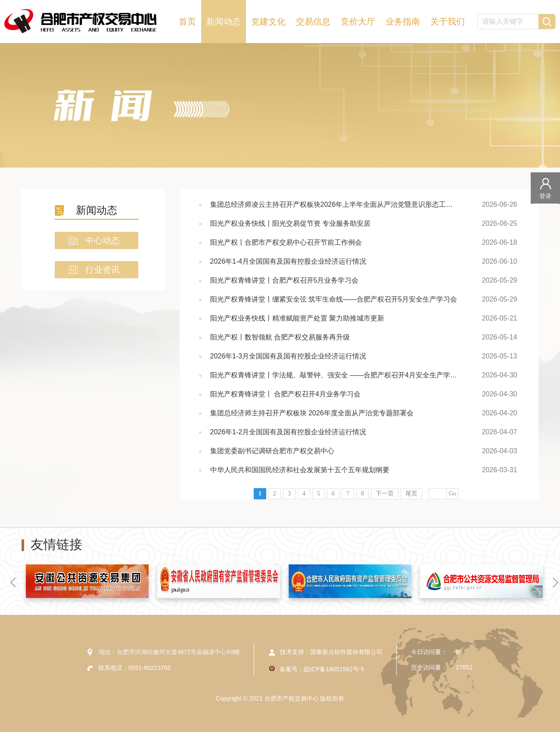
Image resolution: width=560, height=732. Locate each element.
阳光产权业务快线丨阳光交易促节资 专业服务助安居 (290, 223)
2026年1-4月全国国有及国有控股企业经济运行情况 (288, 261)
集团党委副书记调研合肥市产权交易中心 (272, 451)
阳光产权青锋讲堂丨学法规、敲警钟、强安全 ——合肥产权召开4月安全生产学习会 (335, 375)
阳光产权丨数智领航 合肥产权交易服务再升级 (280, 337)
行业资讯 (103, 270)
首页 (187, 22)
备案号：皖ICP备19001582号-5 (322, 669)
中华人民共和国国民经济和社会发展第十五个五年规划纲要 (300, 470)
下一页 (385, 494)
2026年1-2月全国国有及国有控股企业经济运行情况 (288, 432)
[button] (13, 582)
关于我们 (448, 22)
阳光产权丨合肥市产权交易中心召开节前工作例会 (286, 242)
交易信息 (313, 22)
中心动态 (103, 240)
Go (453, 494)
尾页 (411, 494)
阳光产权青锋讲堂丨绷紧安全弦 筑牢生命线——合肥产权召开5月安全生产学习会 (334, 299)
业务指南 (403, 22)
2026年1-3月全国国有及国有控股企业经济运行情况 (288, 356)
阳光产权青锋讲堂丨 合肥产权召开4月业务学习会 (285, 394)
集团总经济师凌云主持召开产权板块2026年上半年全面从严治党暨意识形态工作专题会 (335, 204)
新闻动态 (224, 22)
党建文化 (268, 22)
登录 (545, 196)
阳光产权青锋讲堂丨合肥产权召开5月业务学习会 (285, 280)
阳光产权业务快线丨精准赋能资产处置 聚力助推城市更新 (297, 318)
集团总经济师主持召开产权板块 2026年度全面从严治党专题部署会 (312, 413)
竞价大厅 (358, 22)
